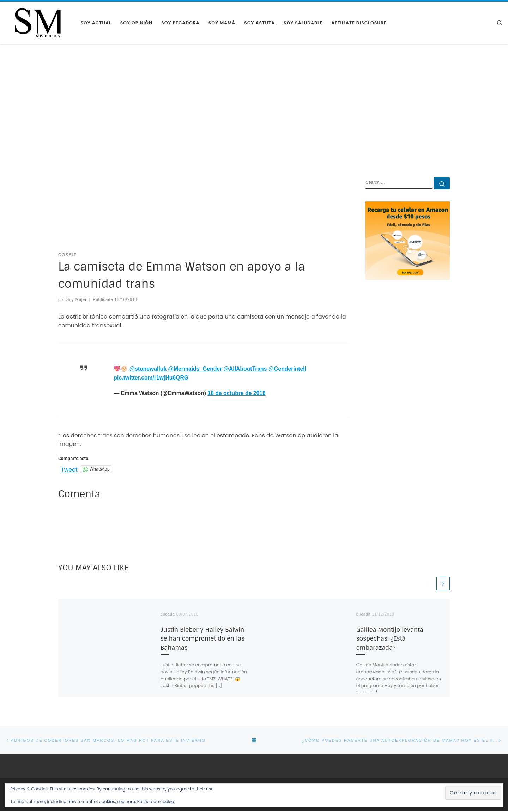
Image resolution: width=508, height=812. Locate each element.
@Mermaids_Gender (195, 369)
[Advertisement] (254, 97)
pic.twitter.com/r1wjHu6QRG (151, 378)
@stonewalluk (148, 369)
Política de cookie (156, 802)
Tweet (69, 469)
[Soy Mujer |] (38, 22)
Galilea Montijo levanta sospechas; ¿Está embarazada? (390, 639)
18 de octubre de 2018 (236, 393)
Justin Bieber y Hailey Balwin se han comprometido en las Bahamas (202, 639)
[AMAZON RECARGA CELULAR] (408, 240)
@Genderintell (287, 369)
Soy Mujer (77, 299)
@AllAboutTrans (245, 369)
